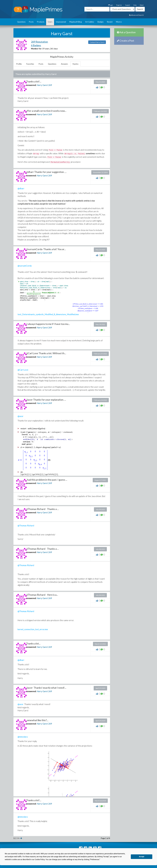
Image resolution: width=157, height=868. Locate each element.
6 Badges (36, 45)
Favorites (30, 64)
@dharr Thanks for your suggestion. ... (46, 172)
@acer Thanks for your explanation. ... (46, 400)
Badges (101, 22)
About (142, 5)
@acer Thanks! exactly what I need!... (46, 688)
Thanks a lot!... (34, 81)
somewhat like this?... (37, 720)
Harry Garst (42, 85)
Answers (64, 64)
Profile (19, 64)
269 (50, 85)
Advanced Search (136, 15)
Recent (110, 22)
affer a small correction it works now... (46, 111)
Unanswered (61, 22)
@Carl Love (23, 370)
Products (41, 22)
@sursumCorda (25, 266)
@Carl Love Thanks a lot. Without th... (46, 353)
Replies (76, 64)
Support (128, 5)
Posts (31, 22)
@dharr (21, 188)
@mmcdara (23, 737)
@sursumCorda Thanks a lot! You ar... (46, 249)
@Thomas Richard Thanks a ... (42, 509)
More (119, 22)
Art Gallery (90, 22)
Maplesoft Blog (76, 22)
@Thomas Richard (26, 525)
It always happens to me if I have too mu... (48, 324)
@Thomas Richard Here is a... (42, 595)
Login (111, 5)
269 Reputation (39, 42)
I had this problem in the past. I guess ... (46, 480)
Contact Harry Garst (97, 42)
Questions (21, 22)
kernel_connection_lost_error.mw (33, 629)
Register (119, 5)
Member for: (36, 49)
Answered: (31, 85)
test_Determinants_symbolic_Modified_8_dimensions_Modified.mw (48, 314)
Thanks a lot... (33, 643)
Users (50, 22)
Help (135, 5)
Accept (142, 857)
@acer (21, 416)
